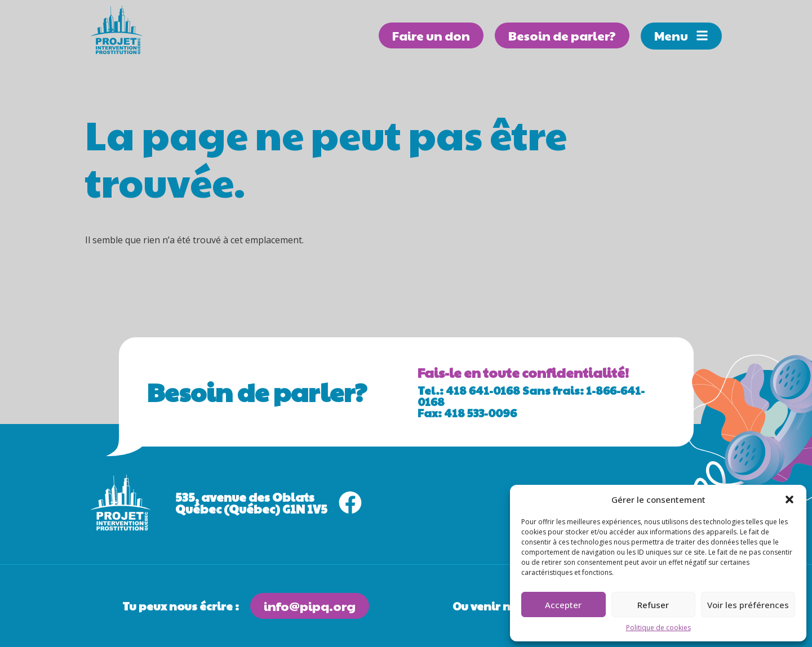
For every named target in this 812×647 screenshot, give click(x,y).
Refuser (653, 605)
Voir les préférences (748, 605)
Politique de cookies (658, 628)
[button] (789, 499)
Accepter (563, 605)
